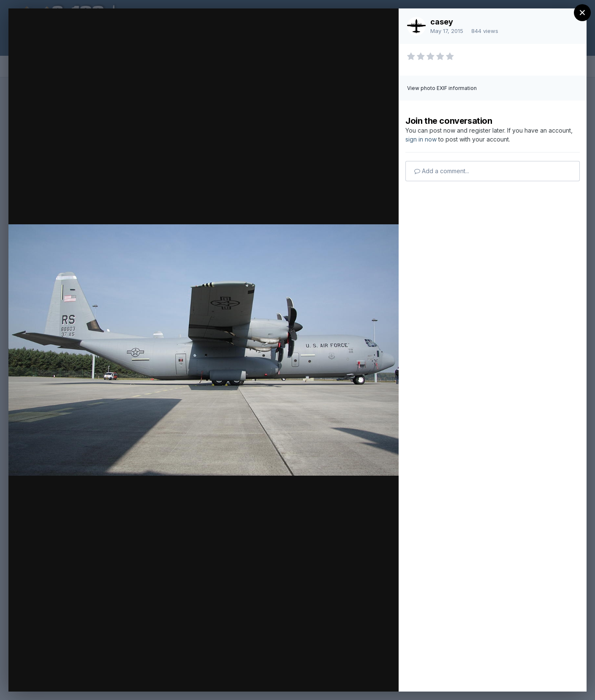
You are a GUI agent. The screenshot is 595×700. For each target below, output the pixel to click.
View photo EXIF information (442, 88)
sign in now (421, 139)
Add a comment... (442, 171)
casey (442, 22)
